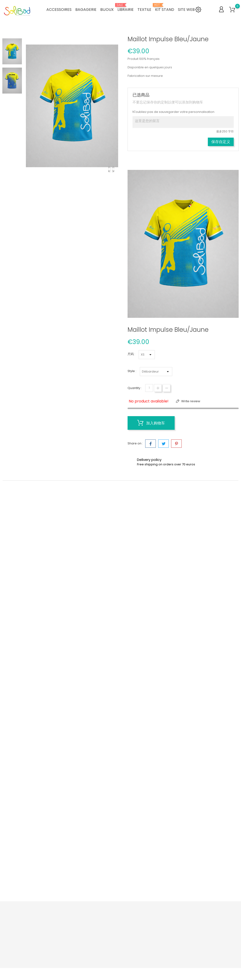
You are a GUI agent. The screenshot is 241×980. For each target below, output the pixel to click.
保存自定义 (221, 142)
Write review (190, 401)
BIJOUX (107, 9)
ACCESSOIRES (59, 9)
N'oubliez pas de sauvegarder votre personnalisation (173, 112)
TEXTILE (144, 9)
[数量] (149, 388)
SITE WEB (186, 9)
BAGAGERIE (86, 9)
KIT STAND (165, 8)
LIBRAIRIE (126, 8)
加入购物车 (151, 423)
